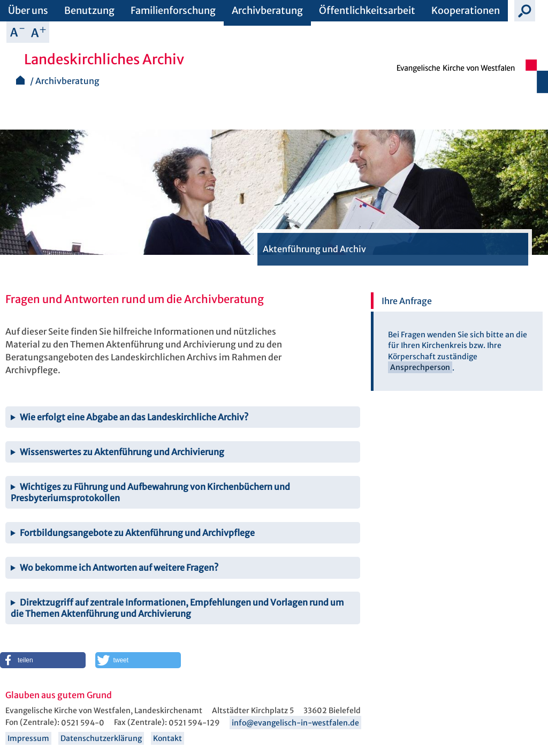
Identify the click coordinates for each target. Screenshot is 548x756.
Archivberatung (267, 10)
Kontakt (168, 738)
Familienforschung (173, 10)
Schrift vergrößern (39, 32)
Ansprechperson (420, 368)
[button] (43, 660)
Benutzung (89, 10)
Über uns (28, 10)
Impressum (28, 738)
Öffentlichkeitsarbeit (367, 10)
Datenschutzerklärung (101, 738)
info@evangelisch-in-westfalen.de (295, 723)
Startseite (20, 80)
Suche (525, 11)
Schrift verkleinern (17, 32)
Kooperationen (466, 10)
